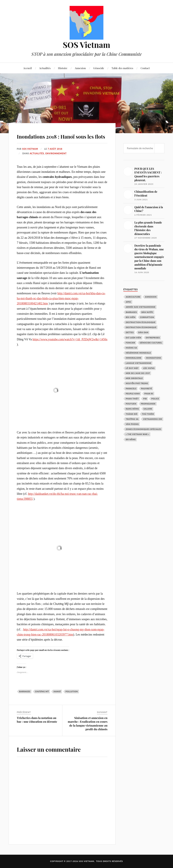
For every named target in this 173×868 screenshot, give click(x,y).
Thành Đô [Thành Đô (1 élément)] (132, 414)
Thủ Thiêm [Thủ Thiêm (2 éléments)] (148, 414)
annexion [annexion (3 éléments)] (151, 297)
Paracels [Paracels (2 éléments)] (131, 388)
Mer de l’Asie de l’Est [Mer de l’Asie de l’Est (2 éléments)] (138, 373)
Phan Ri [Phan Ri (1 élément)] (149, 394)
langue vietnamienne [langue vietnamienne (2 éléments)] (139, 363)
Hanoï (57, 691)
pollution (72, 691)
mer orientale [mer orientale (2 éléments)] (134, 378)
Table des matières (122, 68)
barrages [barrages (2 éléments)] (131, 312)
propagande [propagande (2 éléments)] (148, 404)
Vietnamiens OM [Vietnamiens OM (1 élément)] (153, 419)
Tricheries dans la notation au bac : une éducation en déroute (37, 720)
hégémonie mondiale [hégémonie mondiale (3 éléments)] (138, 353)
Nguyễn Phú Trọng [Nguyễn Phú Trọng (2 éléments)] (137, 383)
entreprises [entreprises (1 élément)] (153, 338)
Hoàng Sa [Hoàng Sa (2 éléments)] (131, 348)
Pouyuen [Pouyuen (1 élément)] (131, 404)
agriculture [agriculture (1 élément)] (133, 297)
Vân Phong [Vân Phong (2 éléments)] (132, 424)
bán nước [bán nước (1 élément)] (147, 312)
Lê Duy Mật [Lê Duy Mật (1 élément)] (132, 368)
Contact (145, 68)
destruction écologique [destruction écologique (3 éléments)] (141, 322)
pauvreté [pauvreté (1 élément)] (147, 388)
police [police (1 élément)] (155, 399)
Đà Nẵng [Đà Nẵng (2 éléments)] (131, 439)
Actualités (45, 68)
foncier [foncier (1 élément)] (130, 343)
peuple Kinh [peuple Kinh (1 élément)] (133, 394)
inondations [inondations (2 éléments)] (154, 358)
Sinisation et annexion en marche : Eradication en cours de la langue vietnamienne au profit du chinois (88, 723)
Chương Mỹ (42, 691)
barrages (25, 691)
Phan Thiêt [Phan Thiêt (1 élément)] (132, 399)
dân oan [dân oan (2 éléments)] (143, 332)
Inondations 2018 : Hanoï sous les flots (61, 136)
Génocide (99, 68)
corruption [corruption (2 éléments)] (147, 317)
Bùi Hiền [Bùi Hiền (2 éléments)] (131, 317)
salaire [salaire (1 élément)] (148, 409)
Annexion (80, 68)
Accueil (28, 68)
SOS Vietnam (87, 45)
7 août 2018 (56, 149)
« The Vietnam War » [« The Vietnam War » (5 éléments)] (137, 434)
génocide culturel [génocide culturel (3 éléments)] (151, 343)
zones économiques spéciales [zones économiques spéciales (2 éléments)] (143, 429)
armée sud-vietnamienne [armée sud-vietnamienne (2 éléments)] (140, 307)
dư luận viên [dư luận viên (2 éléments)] (133, 338)
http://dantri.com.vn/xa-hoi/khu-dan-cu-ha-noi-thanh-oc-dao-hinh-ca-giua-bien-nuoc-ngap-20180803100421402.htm (61, 298)
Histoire (63, 68)
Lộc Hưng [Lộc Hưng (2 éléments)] (149, 368)
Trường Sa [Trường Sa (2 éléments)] (132, 419)
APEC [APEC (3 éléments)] (128, 302)
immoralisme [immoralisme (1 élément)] (133, 358)
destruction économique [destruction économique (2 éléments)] (141, 327)
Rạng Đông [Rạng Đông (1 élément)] (132, 409)
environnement (56, 153)
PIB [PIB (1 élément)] (145, 399)
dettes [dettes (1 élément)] (130, 332)
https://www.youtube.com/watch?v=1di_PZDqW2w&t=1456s (70, 339)
